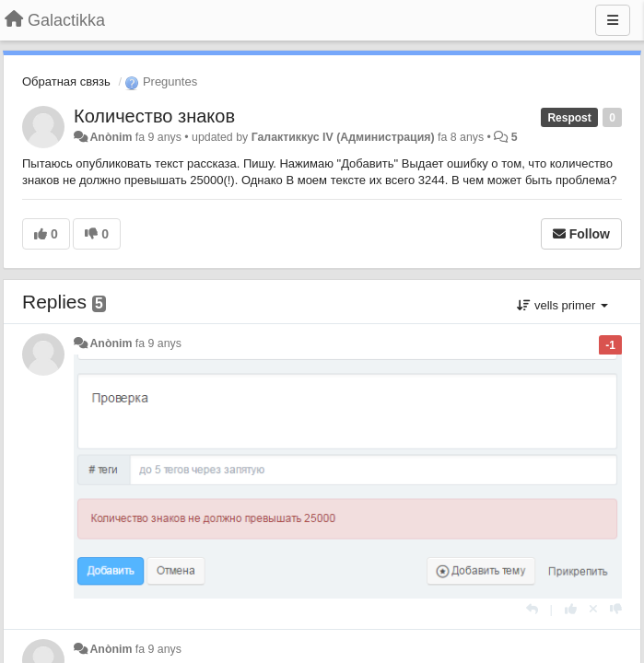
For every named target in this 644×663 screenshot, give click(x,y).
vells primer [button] (562, 305)
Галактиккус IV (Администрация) (343, 137)
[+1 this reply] (571, 609)
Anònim (111, 137)
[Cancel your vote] (593, 609)
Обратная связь (66, 81)
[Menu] (613, 20)
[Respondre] (532, 609)
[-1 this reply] (616, 609)
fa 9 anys (158, 343)
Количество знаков (154, 116)
